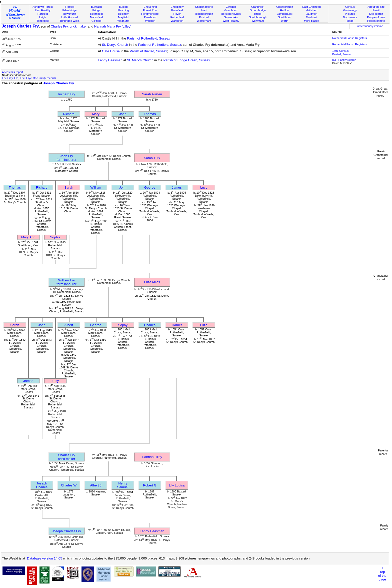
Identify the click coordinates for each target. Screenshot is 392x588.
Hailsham (311, 10)
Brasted (69, 7)
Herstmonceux (150, 14)
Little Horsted (69, 17)
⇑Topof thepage (382, 574)
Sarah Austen (152, 94)
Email (376, 10)
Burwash (96, 7)
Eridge (96, 10)
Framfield (177, 10)
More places (312, 21)
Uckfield (96, 21)
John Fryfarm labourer (66, 158)
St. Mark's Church (140, 60)
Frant (204, 10)
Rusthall (204, 17)
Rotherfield (177, 17)
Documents (350, 17)
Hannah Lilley (152, 457)
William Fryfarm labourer (66, 282)
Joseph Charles (42, 485)
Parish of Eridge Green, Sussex (187, 60)
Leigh (43, 17)
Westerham (204, 21)
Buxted (123, 7)
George (150, 187)
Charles (150, 325)
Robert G (150, 485)
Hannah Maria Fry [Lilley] (113, 26)
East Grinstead (311, 7)
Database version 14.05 (45, 558)
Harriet (177, 325)
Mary (96, 114)
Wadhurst (123, 21)
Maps (350, 21)
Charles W (69, 485)
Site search (376, 14)
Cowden (231, 7)
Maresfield (96, 17)
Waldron (150, 21)
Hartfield (43, 14)
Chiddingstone (204, 7)
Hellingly (123, 14)
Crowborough (285, 7)
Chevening (150, 7)
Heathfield (96, 14)
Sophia (55, 237)
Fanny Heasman (110, 60)
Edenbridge (70, 10)
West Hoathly (231, 21)
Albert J (96, 485)
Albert (69, 325)
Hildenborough (204, 14)
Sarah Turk (152, 158)
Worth (285, 21)
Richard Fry (67, 94)
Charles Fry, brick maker (69, 26)
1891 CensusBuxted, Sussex (342, 53)
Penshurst (150, 17)
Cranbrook (258, 7)
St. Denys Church (115, 45)
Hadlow (285, 10)
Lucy (204, 187)
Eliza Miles (152, 282)
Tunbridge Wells (69, 21)
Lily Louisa (177, 485)
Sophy (123, 325)
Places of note (376, 21)
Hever (177, 14)
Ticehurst (311, 17)
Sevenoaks (231, 17)
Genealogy (350, 10)
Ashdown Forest (42, 7)
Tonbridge (43, 21)
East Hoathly (43, 10)
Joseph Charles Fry (20, 26)
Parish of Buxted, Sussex (148, 51)
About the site (376, 7)
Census (350, 7)
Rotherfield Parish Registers (349, 38)
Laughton (311, 14)
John (123, 114)
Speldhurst (285, 17)
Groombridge (258, 10)
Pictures (350, 14)
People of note (376, 17)
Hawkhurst (69, 14)
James (177, 187)
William (96, 187)
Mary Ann (28, 237)
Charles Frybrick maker (67, 457)
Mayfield (123, 17)
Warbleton (177, 21)
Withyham (258, 21)
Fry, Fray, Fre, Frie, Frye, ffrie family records (29, 78)
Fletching (123, 10)
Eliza (204, 325)
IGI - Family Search (344, 60)
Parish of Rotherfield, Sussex (148, 38)
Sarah (69, 187)
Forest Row (150, 10)
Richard (69, 114)
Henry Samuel (123, 485)
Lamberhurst (284, 14)
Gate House (111, 51)
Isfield (258, 14)
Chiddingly (177, 7)
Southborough (258, 17)
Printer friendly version (369, 26)
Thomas (150, 114)
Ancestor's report (12, 72)
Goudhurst (231, 10)
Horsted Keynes (231, 14)
